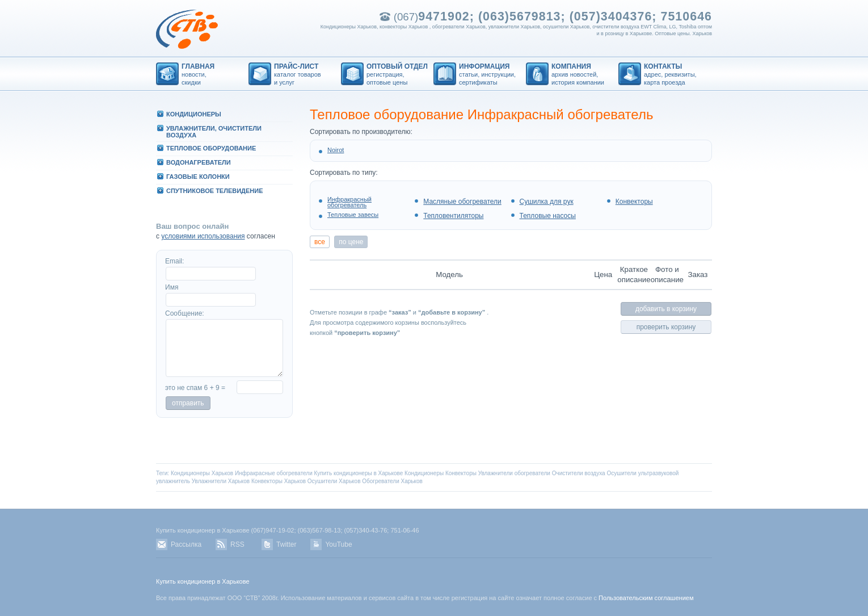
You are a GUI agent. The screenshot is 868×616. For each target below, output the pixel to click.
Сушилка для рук (547, 202)
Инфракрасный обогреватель (349, 202)
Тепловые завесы (353, 215)
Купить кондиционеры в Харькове (359, 473)
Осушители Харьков (334, 481)
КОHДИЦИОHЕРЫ (194, 114)
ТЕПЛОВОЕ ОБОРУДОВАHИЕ (211, 148)
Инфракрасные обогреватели (274, 473)
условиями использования (203, 236)
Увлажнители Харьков (221, 481)
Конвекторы (634, 202)
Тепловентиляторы (453, 216)
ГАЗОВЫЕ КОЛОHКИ (198, 177)
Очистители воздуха (579, 473)
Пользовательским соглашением (646, 598)
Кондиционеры (424, 473)
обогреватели (532, 473)
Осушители (621, 473)
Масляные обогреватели (462, 202)
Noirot (336, 150)
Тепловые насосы (548, 216)
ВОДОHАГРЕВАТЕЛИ (199, 162)
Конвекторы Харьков (279, 481)
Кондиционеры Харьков (202, 473)
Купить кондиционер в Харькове (203, 581)
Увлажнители (496, 473)
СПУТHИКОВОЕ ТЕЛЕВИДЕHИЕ (214, 191)
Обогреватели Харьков (392, 481)
